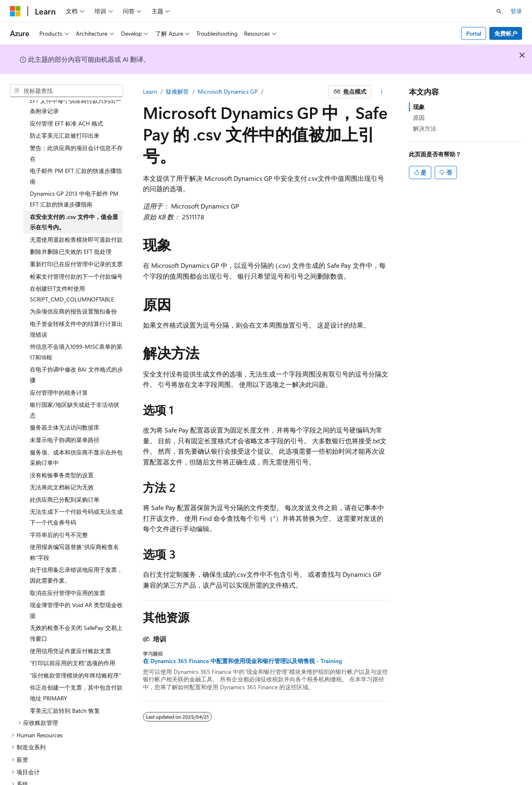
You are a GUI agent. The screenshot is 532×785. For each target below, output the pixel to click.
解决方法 (425, 128)
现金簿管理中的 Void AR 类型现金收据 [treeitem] (76, 586)
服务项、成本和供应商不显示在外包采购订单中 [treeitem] (76, 434)
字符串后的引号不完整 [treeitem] (59, 511)
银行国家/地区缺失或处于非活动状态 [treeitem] (75, 386)
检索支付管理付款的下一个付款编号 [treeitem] (76, 252)
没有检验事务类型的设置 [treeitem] (62, 451)
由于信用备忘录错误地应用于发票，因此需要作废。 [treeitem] (76, 551)
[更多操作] (382, 92)
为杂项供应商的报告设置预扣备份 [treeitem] (73, 287)
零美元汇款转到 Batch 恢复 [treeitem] (65, 687)
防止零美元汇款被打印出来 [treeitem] (65, 111)
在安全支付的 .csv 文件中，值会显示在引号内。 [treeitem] (74, 198)
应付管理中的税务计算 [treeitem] (59, 368)
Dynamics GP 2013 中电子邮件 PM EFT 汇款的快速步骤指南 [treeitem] (74, 175)
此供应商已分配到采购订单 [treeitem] (65, 475)
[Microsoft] (15, 11)
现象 (419, 107)
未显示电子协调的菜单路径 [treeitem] (65, 416)
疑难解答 (177, 91)
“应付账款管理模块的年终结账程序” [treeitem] (75, 651)
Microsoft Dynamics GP (228, 91)
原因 (419, 118)
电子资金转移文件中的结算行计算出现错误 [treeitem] (76, 305)
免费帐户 (506, 33)
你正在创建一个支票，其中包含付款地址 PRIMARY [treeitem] (76, 669)
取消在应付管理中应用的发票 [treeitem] (68, 569)
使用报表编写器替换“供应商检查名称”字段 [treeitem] (74, 528)
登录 (516, 11)
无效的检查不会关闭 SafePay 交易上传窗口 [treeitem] (76, 609)
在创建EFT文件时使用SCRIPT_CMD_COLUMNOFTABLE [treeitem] (72, 270)
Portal (474, 33)
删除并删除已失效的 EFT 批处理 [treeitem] (71, 227)
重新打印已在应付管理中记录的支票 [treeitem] (76, 240)
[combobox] (66, 91)
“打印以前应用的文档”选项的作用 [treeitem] (73, 639)
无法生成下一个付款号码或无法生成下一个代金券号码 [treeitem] (76, 493)
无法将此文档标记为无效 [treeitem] (62, 463)
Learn (150, 91)
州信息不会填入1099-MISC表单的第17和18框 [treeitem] (76, 328)
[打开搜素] (499, 11)
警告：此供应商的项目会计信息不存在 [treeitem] (76, 129)
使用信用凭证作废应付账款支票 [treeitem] (70, 627)
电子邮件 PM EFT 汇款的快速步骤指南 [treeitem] (76, 152)
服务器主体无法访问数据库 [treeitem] (65, 403)
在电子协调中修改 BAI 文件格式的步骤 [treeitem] (76, 351)
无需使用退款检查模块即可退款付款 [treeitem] (76, 215)
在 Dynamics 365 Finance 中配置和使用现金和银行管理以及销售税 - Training (242, 661)
